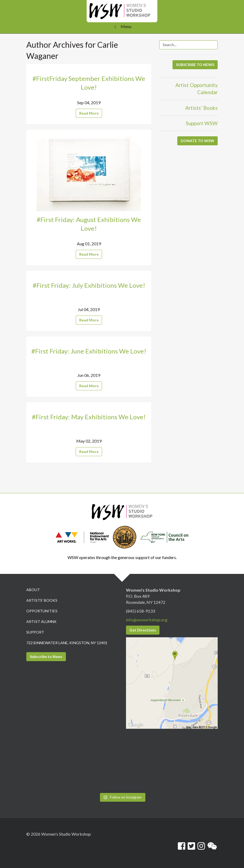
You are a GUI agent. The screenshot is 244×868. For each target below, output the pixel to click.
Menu (122, 26)
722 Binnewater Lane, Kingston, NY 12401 (67, 643)
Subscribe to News (46, 657)
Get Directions (143, 630)
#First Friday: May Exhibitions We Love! (89, 417)
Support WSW (202, 123)
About (33, 590)
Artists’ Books (201, 108)
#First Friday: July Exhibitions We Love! (89, 285)
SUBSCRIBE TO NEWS (195, 65)
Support (35, 632)
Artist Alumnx (41, 621)
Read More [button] (89, 113)
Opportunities (42, 611)
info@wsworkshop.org (147, 620)
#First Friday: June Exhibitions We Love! (89, 351)
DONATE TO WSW (197, 141)
